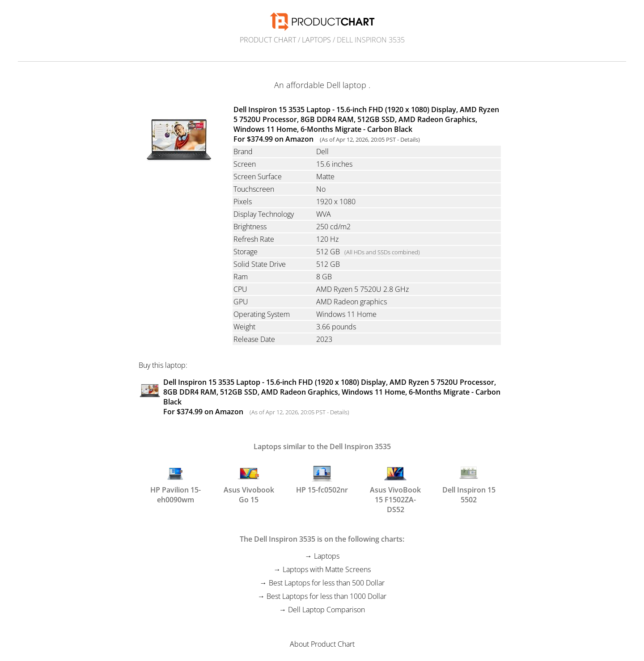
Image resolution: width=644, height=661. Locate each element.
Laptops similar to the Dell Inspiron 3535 (322, 446)
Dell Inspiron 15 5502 (469, 483)
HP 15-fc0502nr (322, 479)
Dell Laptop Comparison (326, 610)
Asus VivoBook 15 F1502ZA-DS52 (395, 483)
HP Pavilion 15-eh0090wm (176, 483)
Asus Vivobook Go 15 (249, 483)
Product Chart (268, 40)
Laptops (316, 40)
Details (409, 139)
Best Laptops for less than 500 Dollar (327, 583)
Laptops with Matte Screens (327, 569)
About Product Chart (322, 644)
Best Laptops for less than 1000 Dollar (326, 596)
